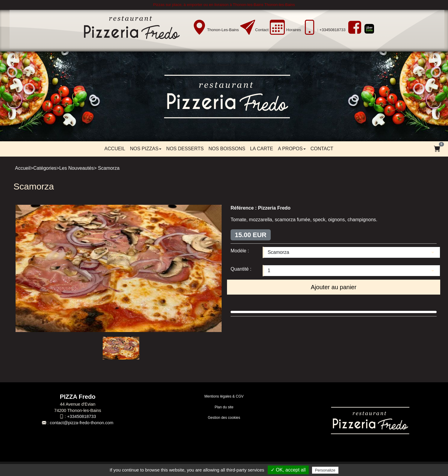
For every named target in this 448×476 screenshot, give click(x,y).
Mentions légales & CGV (224, 396)
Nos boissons (227, 149)
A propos (292, 149)
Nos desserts (185, 149)
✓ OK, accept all (288, 470)
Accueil (115, 149)
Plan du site (224, 407)
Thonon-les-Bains (223, 30)
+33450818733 (81, 416)
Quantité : (241, 269)
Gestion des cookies (224, 418)
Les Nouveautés (77, 168)
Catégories (45, 168)
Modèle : (240, 251)
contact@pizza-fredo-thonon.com (81, 423)
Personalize (325, 470)
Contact (262, 30)
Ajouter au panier (334, 287)
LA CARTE (262, 149)
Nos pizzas (146, 149)
